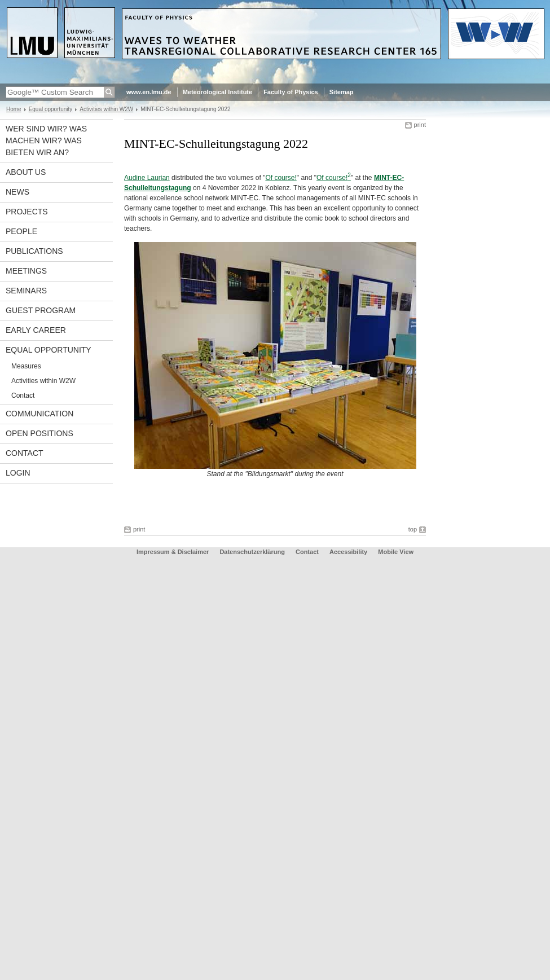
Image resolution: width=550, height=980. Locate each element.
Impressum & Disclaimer (173, 552)
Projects (27, 212)
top (413, 529)
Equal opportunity (51, 109)
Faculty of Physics (291, 92)
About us (26, 172)
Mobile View (396, 552)
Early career (36, 330)
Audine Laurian (147, 178)
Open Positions (39, 433)
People (21, 231)
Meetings (26, 271)
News (17, 192)
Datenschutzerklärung (252, 552)
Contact (23, 395)
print (420, 125)
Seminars (26, 291)
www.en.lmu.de (149, 92)
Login (18, 473)
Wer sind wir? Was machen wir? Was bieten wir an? (46, 140)
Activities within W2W (106, 109)
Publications (34, 251)
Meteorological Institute (217, 92)
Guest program (41, 310)
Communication (39, 414)
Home (14, 109)
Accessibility (349, 552)
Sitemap (342, 92)
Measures (26, 366)
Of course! (281, 178)
